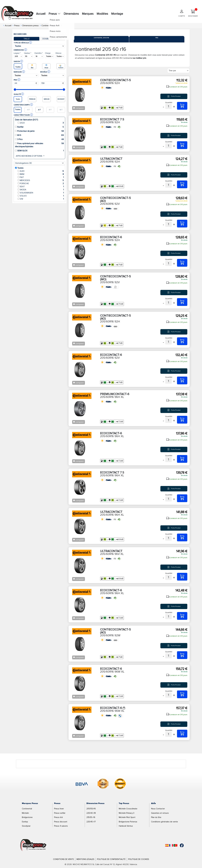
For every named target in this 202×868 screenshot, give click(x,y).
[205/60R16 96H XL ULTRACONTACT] (182, 537)
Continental (27, 809)
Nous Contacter (158, 809)
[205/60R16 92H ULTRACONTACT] (182, 184)
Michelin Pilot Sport (127, 817)
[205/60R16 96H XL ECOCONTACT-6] (182, 459)
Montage (117, 14)
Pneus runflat (60, 813)
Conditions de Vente (63, 859)
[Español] (167, 845)
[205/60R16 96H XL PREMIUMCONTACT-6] (182, 420)
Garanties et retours (160, 813)
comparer (80, 108)
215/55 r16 (91, 817)
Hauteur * (28, 53)
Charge (48, 53)
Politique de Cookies (139, 859)
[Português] (175, 845)
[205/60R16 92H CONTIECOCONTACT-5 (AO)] (182, 341)
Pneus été (58, 817)
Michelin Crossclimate (128, 809)
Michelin (25, 813)
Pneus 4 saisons (61, 826)
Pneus (55, 14)
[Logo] (33, 845)
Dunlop (25, 822)
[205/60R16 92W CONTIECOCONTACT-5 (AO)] (182, 655)
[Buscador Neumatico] (18, 56)
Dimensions (71, 14)
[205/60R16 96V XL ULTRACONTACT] (182, 577)
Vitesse (58, 53)
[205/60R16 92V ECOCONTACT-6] (182, 380)
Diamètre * (39, 53)
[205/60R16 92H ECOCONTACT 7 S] (182, 145)
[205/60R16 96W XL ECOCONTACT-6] (182, 694)
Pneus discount (61, 822)
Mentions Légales (85, 859)
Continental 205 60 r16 (101, 38)
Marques (88, 14)
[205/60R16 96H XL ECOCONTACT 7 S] (182, 498)
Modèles (102, 14)
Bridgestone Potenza (128, 822)
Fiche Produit (174, 96)
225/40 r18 (91, 813)
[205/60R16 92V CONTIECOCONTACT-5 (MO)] (182, 302)
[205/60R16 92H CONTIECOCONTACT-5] (182, 106)
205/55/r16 (91, 809)
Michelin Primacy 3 (127, 813)
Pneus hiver (59, 809)
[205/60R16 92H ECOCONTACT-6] (182, 263)
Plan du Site (156, 817)
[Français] (171, 845)
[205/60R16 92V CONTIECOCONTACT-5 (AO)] (182, 224)
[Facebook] (180, 845)
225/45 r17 (91, 822)
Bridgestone (27, 817)
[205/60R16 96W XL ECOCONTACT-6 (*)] (182, 734)
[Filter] (178, 71)
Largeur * (17, 53)
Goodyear (26, 826)
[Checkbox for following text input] (74, 108)
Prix (157, 38)
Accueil (41, 14)
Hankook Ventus (126, 826)
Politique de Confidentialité (111, 859)
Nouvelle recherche (57, 34)
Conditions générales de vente (165, 822)
